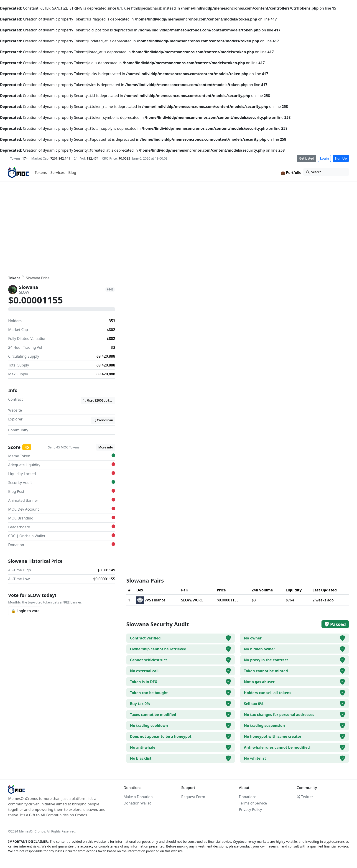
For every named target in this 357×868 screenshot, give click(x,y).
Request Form (193, 797)
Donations (248, 797)
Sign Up (341, 158)
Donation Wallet (137, 803)
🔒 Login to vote (25, 611)
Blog (72, 173)
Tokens (41, 173)
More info (106, 447)
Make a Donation (138, 797)
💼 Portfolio (291, 173)
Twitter (305, 797)
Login (324, 158)
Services (58, 173)
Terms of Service (253, 803)
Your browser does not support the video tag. (178, 228)
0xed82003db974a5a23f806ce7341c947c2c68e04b (99, 400)
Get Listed (306, 158)
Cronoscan (103, 420)
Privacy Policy (250, 809)
